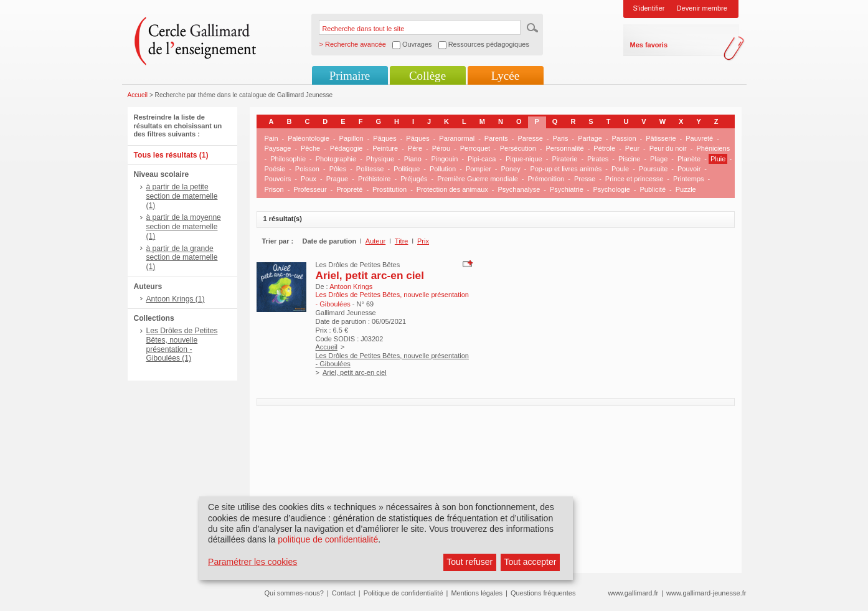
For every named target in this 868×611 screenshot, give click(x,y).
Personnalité (565, 148)
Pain (271, 138)
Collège (427, 76)
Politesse (370, 169)
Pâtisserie (661, 138)
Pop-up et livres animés (566, 169)
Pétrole (604, 148)
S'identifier (649, 8)
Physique (380, 159)
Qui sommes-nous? (294, 593)
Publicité (653, 189)
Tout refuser (469, 562)
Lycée (505, 76)
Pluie (718, 159)
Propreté (349, 189)
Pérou (441, 148)
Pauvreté (699, 138)
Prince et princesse (634, 179)
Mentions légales (477, 593)
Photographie (336, 159)
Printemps (689, 179)
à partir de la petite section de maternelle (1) (182, 196)
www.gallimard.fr (634, 593)
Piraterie (564, 159)
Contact (344, 593)
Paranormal (457, 138)
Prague (337, 179)
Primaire (350, 76)
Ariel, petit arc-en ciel (370, 275)
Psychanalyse (519, 189)
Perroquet (475, 148)
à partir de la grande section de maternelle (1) (182, 258)
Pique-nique (524, 159)
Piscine (629, 159)
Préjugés (414, 179)
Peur (632, 148)
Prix (423, 241)
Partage (590, 138)
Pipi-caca (482, 159)
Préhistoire (375, 179)
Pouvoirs (278, 179)
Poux (309, 179)
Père (415, 148)
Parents (496, 138)
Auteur (375, 241)
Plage (659, 159)
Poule (620, 169)
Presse (585, 179)
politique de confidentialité (328, 539)
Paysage (278, 148)
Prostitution (389, 189)
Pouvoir (689, 169)
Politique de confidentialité (403, 593)
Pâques (384, 138)
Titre (402, 241)
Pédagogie (347, 148)
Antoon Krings (351, 287)
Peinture (385, 148)
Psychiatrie (567, 189)
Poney (511, 169)
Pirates (598, 159)
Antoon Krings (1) (176, 299)
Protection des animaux (452, 189)
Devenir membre (702, 8)
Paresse (530, 138)
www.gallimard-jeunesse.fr (706, 593)
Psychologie (611, 189)
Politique (407, 169)
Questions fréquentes (543, 593)
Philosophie (288, 159)
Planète (689, 159)
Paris (560, 138)
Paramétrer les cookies (252, 562)
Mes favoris (649, 45)
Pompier (479, 169)
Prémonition (546, 179)
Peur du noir (668, 148)
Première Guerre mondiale (478, 179)
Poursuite (653, 169)
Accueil (138, 95)
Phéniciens (713, 148)
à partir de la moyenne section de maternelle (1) (184, 227)
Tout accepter (530, 562)
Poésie (275, 169)
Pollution (443, 169)
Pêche (310, 148)
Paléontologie (309, 138)
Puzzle (686, 189)
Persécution (518, 148)
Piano (413, 159)
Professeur (310, 189)
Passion (624, 138)
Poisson (307, 169)
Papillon (351, 138)
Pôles (338, 169)
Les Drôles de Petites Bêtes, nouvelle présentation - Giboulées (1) (182, 344)
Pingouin (445, 159)
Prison (274, 189)
